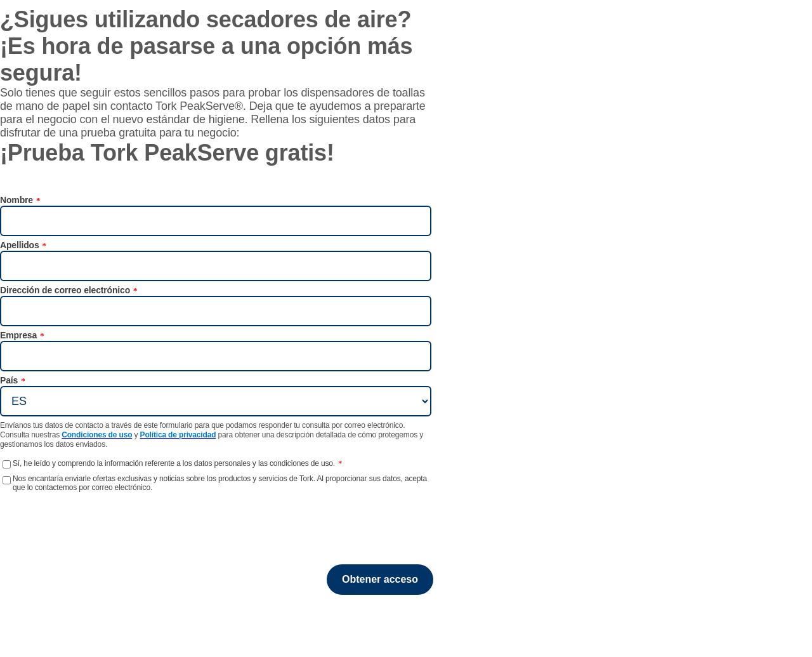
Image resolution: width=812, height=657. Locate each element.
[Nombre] (216, 221)
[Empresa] (216, 356)
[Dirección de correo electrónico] (216, 311)
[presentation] (64, 512)
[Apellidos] (216, 266)
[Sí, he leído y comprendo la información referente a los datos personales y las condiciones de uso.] (7, 464)
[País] (216, 401)
